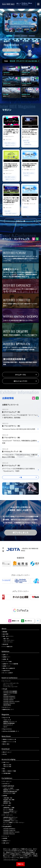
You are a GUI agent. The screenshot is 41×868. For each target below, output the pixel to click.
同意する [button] (21, 864)
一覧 (21, 477)
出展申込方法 (7, 801)
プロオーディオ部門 (8, 788)
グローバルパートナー (9, 640)
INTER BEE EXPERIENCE (9, 696)
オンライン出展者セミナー (10, 819)
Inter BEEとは (6, 784)
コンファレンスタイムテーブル (11, 683)
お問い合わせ (6, 843)
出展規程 (5, 796)
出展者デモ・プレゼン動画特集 (10, 664)
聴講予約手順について (8, 709)
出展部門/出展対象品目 (8, 786)
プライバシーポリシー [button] (10, 859)
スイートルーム (7, 824)
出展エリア (5, 655)
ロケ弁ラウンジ (7, 707)
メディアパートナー (8, 642)
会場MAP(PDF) (6, 671)
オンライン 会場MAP (8, 673)
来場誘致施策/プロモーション (11, 821)
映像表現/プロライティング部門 (11, 790)
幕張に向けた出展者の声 (9, 668)
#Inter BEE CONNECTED (28, 143)
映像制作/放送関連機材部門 (10, 792)
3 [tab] (24, 36)
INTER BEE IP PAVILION (9, 703)
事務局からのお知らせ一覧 (9, 739)
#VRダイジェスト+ (10, 145)
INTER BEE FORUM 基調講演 (10, 691)
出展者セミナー (7, 657)
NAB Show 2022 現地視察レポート (11, 731)
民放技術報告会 (7, 705)
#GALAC (26, 175)
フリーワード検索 (7, 661)
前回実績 (5, 838)
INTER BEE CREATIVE (8, 700)
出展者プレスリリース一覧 (9, 742)
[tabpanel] (20, 22)
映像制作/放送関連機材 (9, 723)
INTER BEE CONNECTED (9, 698)
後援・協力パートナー (8, 636)
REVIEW (5, 754)
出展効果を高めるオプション (10, 817)
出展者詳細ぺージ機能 (9, 808)
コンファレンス (7, 681)
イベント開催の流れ (8, 647)
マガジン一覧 (21, 221)
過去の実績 (5, 634)
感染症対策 (5, 644)
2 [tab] (17, 36)
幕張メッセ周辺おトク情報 (9, 771)
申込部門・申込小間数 (9, 800)
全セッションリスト (21, 381)
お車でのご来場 (7, 766)
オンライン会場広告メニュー (10, 811)
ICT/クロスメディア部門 (9, 793)
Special (5, 727)
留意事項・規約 (7, 803)
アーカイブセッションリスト (10, 687)
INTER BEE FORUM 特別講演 (10, 693)
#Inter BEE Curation (10, 143)
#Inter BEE (26, 140)
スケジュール (6, 836)
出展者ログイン (7, 841)
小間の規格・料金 (8, 798)
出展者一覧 (5, 659)
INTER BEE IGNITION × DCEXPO (11, 702)
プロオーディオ (7, 720)
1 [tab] (9, 36)
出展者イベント (7, 666)
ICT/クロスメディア (8, 725)
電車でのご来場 (7, 765)
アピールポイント (7, 781)
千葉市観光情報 (7, 773)
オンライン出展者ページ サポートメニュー (14, 822)
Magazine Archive (7, 729)
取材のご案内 (6, 744)
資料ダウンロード (7, 752)
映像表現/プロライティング (10, 722)
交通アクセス (6, 762)
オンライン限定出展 (8, 809)
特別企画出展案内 (7, 826)
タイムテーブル (20, 375)
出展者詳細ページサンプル (10, 813)
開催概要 (5, 632)
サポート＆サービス (8, 815)
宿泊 (4, 769)
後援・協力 (6, 639)
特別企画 (5, 689)
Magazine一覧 (6, 718)
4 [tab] (32, 36)
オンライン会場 (7, 805)
